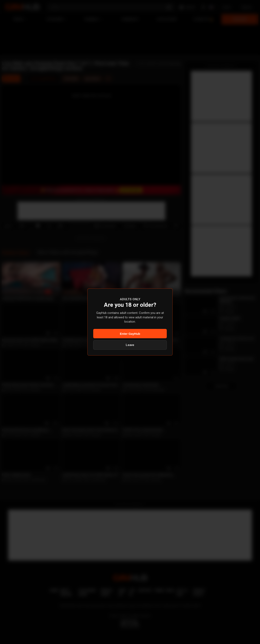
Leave (130, 345)
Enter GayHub (130, 334)
